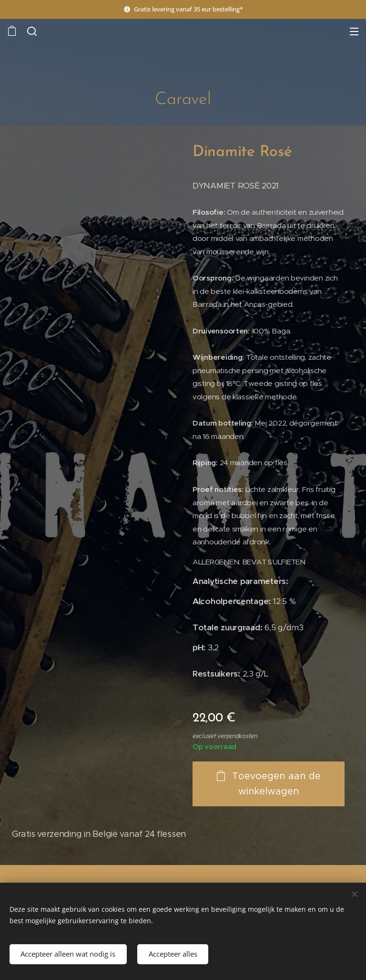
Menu (354, 31)
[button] (31, 31)
